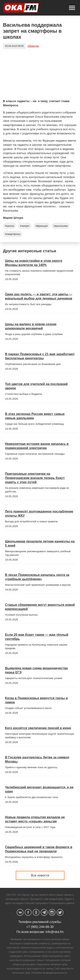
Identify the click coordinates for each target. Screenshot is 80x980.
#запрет (25, 226)
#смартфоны (13, 234)
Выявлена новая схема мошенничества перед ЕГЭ (36, 670)
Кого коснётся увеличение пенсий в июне (38, 728)
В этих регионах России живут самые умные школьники (35, 416)
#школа (9, 226)
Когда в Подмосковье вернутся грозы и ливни (36, 700)
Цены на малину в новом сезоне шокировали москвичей (31, 326)
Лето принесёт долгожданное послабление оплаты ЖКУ (39, 514)
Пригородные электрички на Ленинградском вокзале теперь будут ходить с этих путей (35, 478)
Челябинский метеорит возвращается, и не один (39, 789)
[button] (72, 8)
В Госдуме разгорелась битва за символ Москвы (37, 759)
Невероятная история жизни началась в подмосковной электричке (37, 446)
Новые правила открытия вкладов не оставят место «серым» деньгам (35, 819)
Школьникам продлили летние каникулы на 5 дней (40, 543)
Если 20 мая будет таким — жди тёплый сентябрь (37, 637)
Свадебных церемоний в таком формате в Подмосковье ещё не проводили (39, 849)
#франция (42, 226)
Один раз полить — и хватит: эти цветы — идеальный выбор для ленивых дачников (39, 296)
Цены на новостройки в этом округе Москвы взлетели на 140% (34, 263)
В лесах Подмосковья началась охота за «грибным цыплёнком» (37, 577)
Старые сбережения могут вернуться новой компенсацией (40, 607)
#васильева (61, 226)
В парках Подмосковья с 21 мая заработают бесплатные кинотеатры (40, 356)
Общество (33, 46)
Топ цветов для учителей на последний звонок (36, 386)
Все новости (40, 875)
